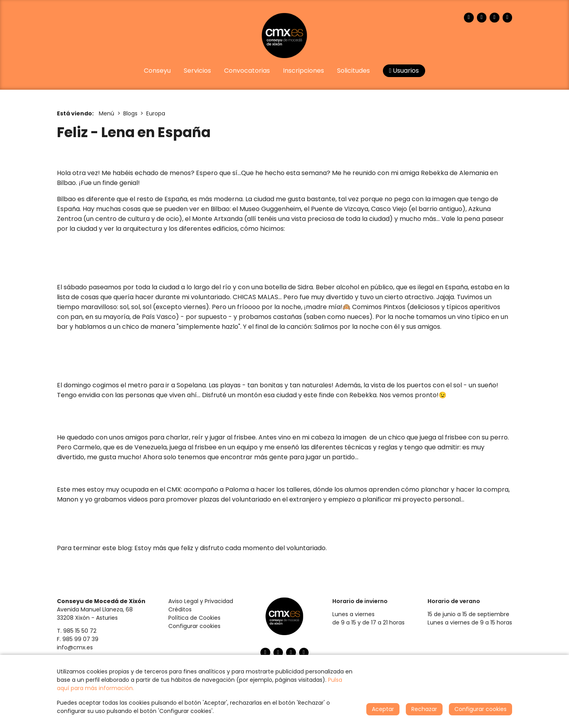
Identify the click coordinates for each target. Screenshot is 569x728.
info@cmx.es (75, 647)
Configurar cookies (194, 626)
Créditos (180, 609)
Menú (106, 113)
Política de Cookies (194, 618)
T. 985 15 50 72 (77, 631)
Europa (156, 113)
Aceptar (383, 709)
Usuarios (404, 71)
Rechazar (424, 709)
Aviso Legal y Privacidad (201, 601)
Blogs (130, 113)
